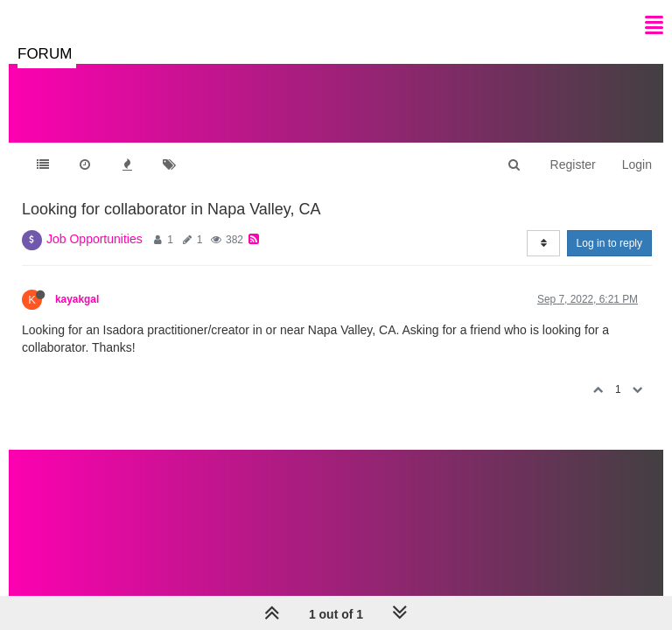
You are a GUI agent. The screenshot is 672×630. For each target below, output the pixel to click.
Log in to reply (609, 243)
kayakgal (77, 299)
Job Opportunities (94, 239)
